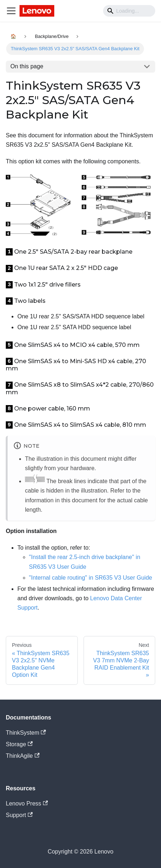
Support (19, 815)
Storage (19, 744)
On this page (27, 66)
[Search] (129, 11)
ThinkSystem (26, 733)
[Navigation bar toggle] (11, 11)
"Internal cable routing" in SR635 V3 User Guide (90, 578)
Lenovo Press (27, 803)
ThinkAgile (23, 756)
